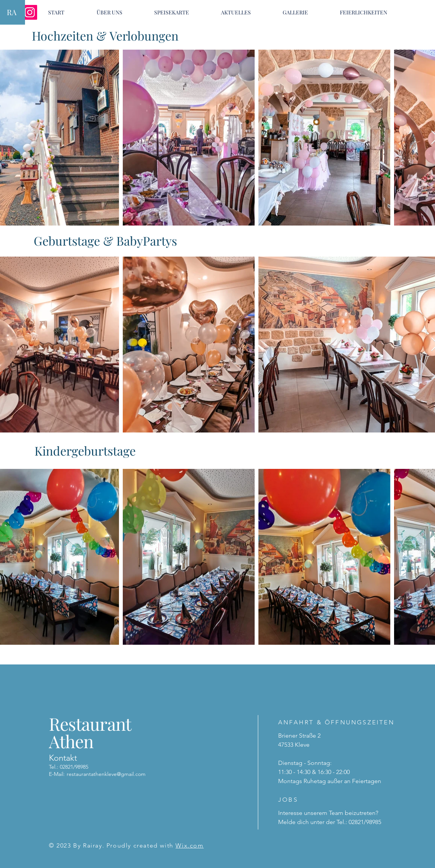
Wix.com (189, 845)
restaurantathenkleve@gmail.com (106, 774)
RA (12, 12)
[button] (172, 12)
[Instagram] (30, 12)
